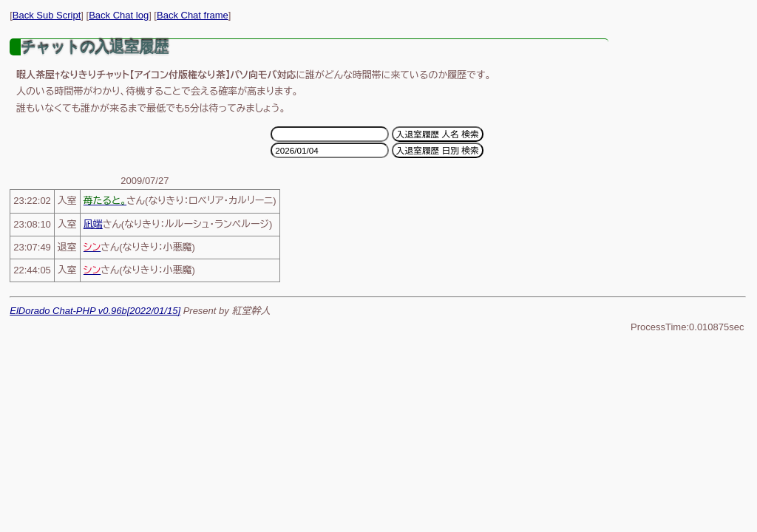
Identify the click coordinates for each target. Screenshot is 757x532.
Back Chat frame (193, 15)
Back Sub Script (47, 15)
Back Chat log (119, 15)
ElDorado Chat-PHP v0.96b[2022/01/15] (95, 311)
